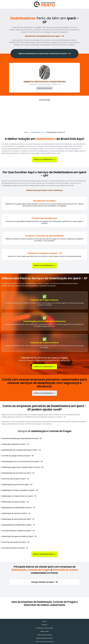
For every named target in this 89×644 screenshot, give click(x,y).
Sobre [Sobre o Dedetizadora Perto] (44, 621)
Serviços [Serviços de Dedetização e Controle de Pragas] (44, 625)
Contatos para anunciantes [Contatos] (45, 628)
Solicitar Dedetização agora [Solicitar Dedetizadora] (45, 554)
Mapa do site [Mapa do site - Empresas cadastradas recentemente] (45, 631)
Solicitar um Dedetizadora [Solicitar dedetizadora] (45, 393)
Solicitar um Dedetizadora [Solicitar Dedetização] (45, 367)
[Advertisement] (44, 115)
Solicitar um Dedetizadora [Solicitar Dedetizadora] (45, 159)
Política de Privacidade (45, 635)
